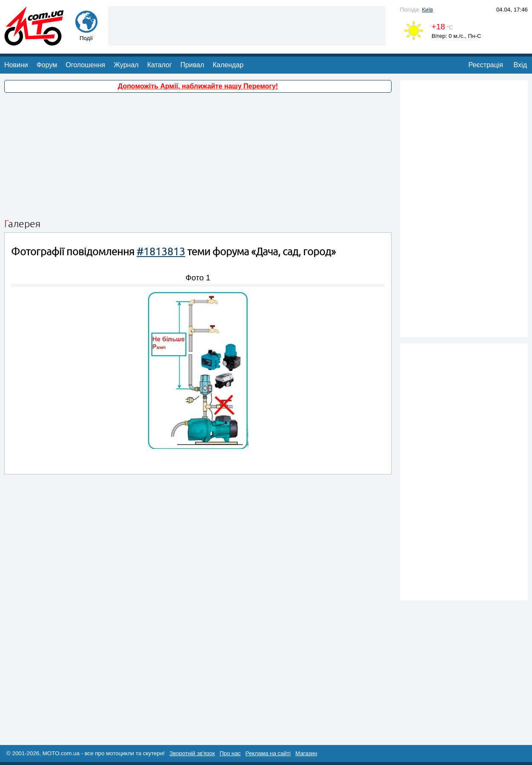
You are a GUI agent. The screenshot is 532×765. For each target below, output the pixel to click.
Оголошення (85, 65)
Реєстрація (486, 65)
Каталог (160, 65)
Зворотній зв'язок (192, 753)
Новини (16, 65)
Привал (192, 65)
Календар (228, 65)
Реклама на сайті (268, 753)
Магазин (306, 753)
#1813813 (161, 252)
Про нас (230, 753)
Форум (47, 65)
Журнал (126, 65)
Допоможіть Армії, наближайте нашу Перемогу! (198, 86)
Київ (427, 10)
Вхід (520, 65)
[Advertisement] (247, 25)
